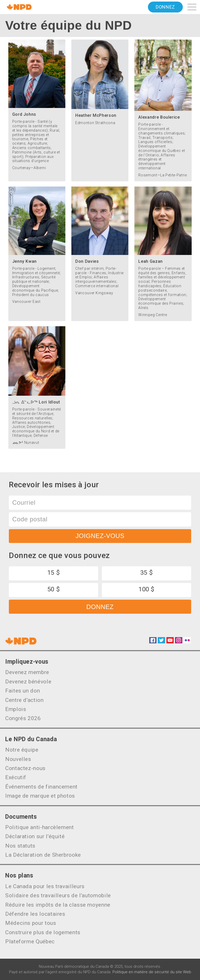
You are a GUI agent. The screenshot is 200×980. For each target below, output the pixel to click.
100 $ (146, 589)
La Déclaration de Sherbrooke (43, 855)
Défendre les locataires (35, 914)
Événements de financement (41, 787)
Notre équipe (22, 750)
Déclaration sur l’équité (35, 836)
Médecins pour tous (31, 923)
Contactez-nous (25, 768)
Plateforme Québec (30, 941)
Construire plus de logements (43, 932)
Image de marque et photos (40, 796)
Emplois (16, 709)
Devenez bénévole (28, 682)
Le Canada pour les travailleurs (45, 886)
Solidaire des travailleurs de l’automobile (58, 895)
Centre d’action (24, 700)
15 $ (54, 573)
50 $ (54, 589)
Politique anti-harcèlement (40, 827)
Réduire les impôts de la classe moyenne (58, 905)
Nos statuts (20, 846)
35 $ (147, 573)
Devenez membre (27, 672)
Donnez (165, 7)
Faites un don (23, 691)
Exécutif (16, 777)
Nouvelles (18, 759)
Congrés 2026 (23, 718)
